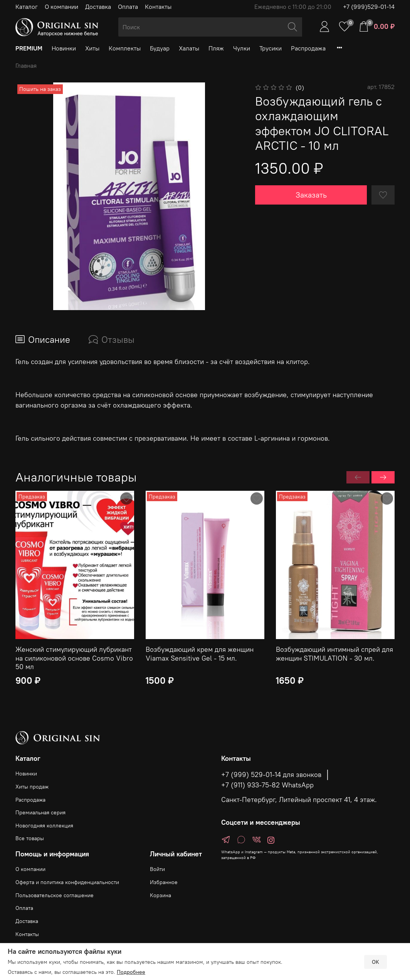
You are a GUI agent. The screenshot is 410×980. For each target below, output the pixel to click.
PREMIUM (29, 48)
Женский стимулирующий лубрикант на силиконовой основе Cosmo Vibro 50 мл (74, 658)
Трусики (271, 48)
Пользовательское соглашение (55, 895)
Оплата (128, 7)
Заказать (311, 195)
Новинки (64, 48)
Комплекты (125, 48)
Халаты (189, 48)
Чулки (242, 48)
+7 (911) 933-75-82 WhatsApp (267, 785)
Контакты (158, 7)
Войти (157, 869)
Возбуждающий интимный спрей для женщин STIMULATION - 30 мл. (334, 654)
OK (376, 962)
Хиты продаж (32, 787)
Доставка (98, 7)
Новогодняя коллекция (44, 826)
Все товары (30, 838)
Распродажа (308, 48)
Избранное (164, 882)
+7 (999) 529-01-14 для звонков (271, 775)
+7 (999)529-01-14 (369, 7)
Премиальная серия (40, 812)
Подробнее (131, 972)
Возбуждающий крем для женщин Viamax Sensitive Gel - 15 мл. (200, 654)
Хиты (92, 48)
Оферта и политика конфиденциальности (67, 882)
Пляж (216, 48)
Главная (26, 65)
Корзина (160, 895)
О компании (61, 7)
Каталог (27, 7)
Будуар (160, 48)
